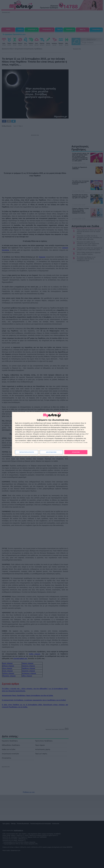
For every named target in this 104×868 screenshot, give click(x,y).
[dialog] (52, 434)
